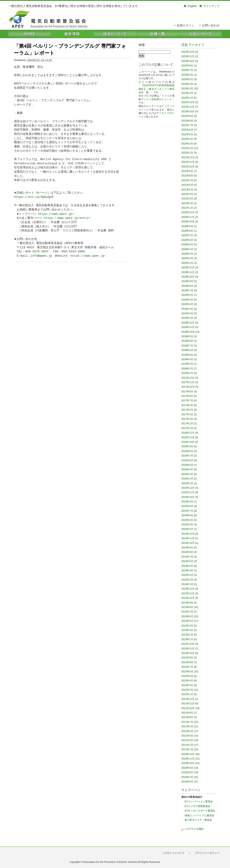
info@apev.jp (41, 256)
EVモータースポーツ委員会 (200, 811)
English (192, 6)
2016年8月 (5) (189, 451)
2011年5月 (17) (190, 731)
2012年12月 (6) (190, 644)
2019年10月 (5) (190, 277)
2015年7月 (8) (189, 511)
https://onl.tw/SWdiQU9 (34, 197)
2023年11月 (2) (190, 56)
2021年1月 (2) (189, 208)
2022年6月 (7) (189, 130)
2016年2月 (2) (189, 479)
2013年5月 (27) (190, 621)
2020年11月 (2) (190, 217)
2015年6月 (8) (189, 515)
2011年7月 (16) (190, 722)
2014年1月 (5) (189, 584)
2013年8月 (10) (190, 607)
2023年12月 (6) (190, 52)
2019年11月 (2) (190, 272)
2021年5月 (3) (189, 190)
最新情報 (72, 34)
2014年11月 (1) (190, 538)
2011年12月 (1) (190, 699)
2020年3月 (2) (189, 254)
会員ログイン (186, 25)
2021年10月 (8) (190, 167)
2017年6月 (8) (189, 405)
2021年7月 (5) (189, 180)
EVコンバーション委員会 (199, 801)
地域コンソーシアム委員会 (199, 815)
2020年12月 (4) (190, 212)
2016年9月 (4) (189, 446)
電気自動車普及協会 (48, 19)
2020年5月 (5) (189, 244)
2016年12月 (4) (190, 433)
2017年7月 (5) (189, 400)
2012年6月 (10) (190, 671)
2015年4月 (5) (189, 520)
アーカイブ (196, 45)
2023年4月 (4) (189, 84)
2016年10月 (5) (190, 442)
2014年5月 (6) (189, 566)
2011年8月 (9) (189, 717)
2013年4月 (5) (189, 626)
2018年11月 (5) (190, 327)
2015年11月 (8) (190, 492)
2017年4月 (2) (189, 414)
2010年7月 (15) (190, 777)
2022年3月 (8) (189, 144)
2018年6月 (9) (189, 350)
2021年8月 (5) (189, 176)
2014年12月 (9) (190, 534)
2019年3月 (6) (189, 309)
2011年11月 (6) (190, 703)
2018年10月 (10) (190, 332)
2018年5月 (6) (189, 355)
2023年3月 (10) (190, 88)
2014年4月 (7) (189, 570)
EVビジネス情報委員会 (197, 806)
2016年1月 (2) (189, 483)
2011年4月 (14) (190, 736)
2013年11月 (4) (190, 593)
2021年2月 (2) (189, 203)
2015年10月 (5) (190, 497)
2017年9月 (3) (189, 391)
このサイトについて (173, 853)
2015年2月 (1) (189, 529)
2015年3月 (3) (189, 524)
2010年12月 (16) (190, 754)
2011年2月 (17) (190, 745)
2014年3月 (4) (189, 575)
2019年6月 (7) (189, 295)
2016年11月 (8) (190, 437)
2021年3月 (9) (189, 199)
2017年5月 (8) (189, 410)
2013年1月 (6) (189, 639)
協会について (115, 34)
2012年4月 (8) (189, 680)
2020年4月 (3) (189, 249)
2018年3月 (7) (189, 364)
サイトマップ (211, 6)
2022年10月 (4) (190, 111)
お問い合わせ (211, 25)
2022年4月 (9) (189, 139)
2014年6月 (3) (189, 561)
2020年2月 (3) (189, 258)
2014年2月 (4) (189, 580)
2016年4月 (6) (189, 469)
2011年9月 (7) (189, 713)
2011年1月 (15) (190, 749)
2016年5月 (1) (189, 465)
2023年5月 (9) (189, 79)
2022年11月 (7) (190, 107)
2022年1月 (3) (189, 153)
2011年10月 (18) (190, 708)
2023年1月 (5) (189, 98)
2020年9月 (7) (189, 226)
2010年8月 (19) (190, 772)
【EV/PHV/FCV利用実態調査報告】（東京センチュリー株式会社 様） (157, 89)
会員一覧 (158, 34)
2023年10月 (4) (190, 61)
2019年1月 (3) (189, 318)
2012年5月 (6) (189, 676)
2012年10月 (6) (190, 653)
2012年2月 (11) (190, 690)
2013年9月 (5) (189, 603)
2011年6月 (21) (190, 726)
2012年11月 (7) (190, 649)
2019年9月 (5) (189, 281)
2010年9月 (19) (190, 768)
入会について (200, 34)
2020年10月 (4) (190, 222)
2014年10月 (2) (190, 543)
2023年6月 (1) (189, 75)
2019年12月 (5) (190, 267)
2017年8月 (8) (189, 396)
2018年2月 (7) (189, 368)
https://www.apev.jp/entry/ (67, 218)
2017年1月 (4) (189, 428)
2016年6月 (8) (189, 460)
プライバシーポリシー (207, 853)
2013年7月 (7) (189, 612)
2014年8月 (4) (189, 552)
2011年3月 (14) (190, 740)
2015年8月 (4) (189, 506)
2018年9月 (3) (189, 336)
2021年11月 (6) (190, 162)
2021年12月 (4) (190, 157)
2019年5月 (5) (189, 300)
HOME (30, 34)
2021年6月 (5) (189, 185)
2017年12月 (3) (190, 378)
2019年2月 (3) (189, 313)
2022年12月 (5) (190, 102)
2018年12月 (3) (190, 323)
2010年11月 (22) (190, 759)
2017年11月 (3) (190, 382)
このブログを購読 (194, 829)
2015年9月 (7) (189, 502)
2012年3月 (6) (189, 685)
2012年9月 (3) (189, 658)
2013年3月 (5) (189, 630)
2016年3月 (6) (189, 474)
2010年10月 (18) (190, 763)
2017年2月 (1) (189, 423)
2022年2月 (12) (190, 148)
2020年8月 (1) (189, 231)
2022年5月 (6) (189, 134)
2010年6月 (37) (190, 782)
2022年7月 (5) (189, 125)
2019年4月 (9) (189, 304)
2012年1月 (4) (189, 694)
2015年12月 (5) (190, 488)
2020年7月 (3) (189, 235)
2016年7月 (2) (189, 456)
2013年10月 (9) (190, 598)
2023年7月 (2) (189, 70)
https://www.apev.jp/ (56, 214)
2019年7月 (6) (189, 290)
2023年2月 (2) (189, 93)
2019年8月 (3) (189, 286)
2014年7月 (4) (189, 557)
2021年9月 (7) (189, 171)
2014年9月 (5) (189, 547)
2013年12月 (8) (190, 589)
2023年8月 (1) (189, 66)
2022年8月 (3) (189, 121)
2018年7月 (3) (189, 346)
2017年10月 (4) (190, 387)
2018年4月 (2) (189, 359)
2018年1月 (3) (189, 373)
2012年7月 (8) (189, 667)
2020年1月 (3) (189, 263)
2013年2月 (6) (189, 635)
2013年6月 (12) (190, 616)
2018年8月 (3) (189, 341)
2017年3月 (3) (189, 419)
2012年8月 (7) (189, 662)
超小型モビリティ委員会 (198, 820)
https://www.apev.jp (88, 256)
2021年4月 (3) (189, 194)
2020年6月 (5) (189, 240)
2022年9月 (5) (189, 116)
